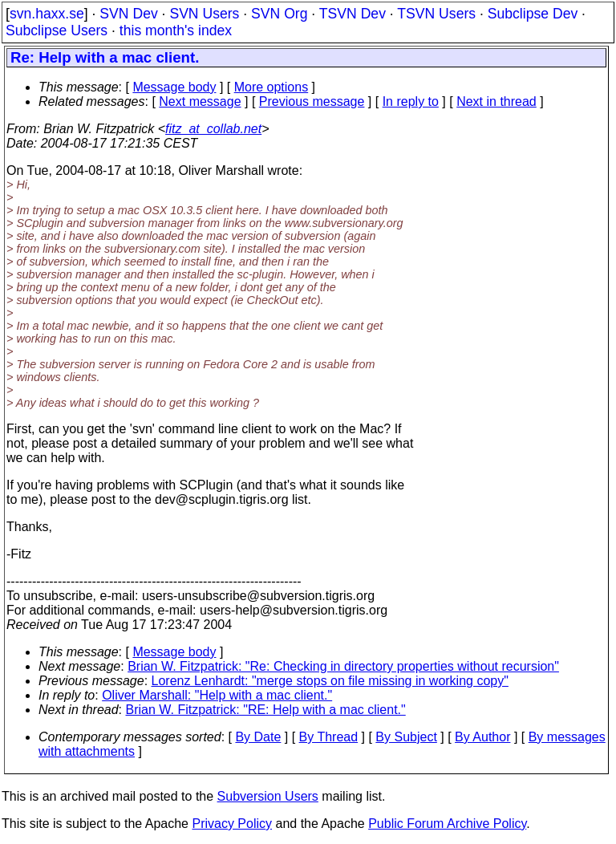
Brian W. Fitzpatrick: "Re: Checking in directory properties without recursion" (343, 666)
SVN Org (279, 14)
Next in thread (496, 101)
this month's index (176, 30)
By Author (482, 737)
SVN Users (204, 14)
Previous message (312, 101)
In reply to (411, 101)
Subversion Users (268, 796)
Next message (200, 101)
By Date (258, 737)
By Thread (329, 737)
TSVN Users (436, 14)
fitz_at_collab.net (213, 129)
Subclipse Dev (533, 14)
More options (272, 87)
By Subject (406, 737)
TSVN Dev (353, 14)
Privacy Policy (232, 824)
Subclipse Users (57, 30)
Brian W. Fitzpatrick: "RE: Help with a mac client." (266, 710)
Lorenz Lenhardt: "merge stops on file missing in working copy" (330, 681)
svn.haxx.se (47, 14)
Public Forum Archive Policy (447, 824)
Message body (174, 87)
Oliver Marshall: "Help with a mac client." (217, 695)
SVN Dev (128, 14)
